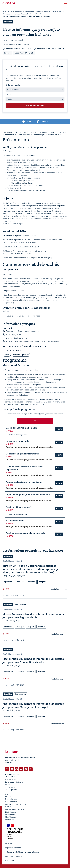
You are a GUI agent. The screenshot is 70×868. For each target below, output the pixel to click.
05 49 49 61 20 (15, 335)
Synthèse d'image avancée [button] (19, 507)
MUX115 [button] (9, 510)
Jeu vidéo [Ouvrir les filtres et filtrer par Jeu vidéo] (8, 22)
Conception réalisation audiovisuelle (16, 14)
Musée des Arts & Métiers (15, 809)
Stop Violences (11, 817)
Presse (8, 797)
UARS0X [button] (10, 536)
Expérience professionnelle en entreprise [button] (26, 533)
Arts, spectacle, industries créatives (37, 12)
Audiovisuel (57, 12)
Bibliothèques (11, 812)
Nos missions (10, 779)
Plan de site (10, 820)
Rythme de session (13, 85)
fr (3, 12)
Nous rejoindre (11, 799)
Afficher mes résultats (35, 105)
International (10, 815)
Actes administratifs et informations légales (22, 852)
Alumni (8, 785)
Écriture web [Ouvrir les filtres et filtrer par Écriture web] (21, 604)
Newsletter (10, 861)
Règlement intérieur (13, 848)
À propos (9, 794)
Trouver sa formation (14, 12)
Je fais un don (11, 787)
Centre (7, 355)
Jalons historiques (12, 777)
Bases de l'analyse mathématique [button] (22, 428)
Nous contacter (11, 802)
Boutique (9, 807)
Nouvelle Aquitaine (21, 355)
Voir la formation (57, 589)
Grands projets (11, 790)
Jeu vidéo (35, 14)
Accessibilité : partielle (14, 856)
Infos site (9, 843)
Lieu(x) (8, 95)
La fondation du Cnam (14, 782)
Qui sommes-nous (13, 774)
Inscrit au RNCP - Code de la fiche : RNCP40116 (21, 247)
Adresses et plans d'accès (15, 804)
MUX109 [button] (9, 431)
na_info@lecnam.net (19, 338)
